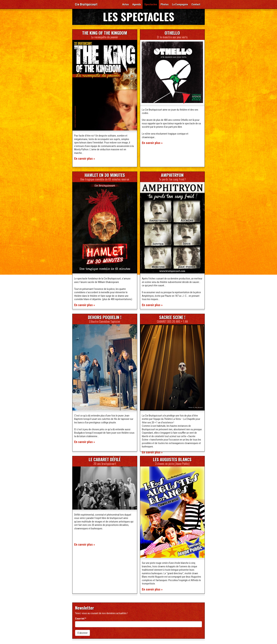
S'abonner (82, 633)
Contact (196, 4)
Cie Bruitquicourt (86, 4)
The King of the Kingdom (105, 33)
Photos (165, 4)
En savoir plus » (85, 159)
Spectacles (151, 4)
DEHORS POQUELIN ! (105, 317)
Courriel (81, 619)
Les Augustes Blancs (172, 459)
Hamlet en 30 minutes (105, 175)
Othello (172, 33)
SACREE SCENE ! (172, 317)
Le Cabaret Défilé (105, 459)
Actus (126, 4)
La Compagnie (180, 4)
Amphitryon (172, 175)
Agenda (137, 4)
